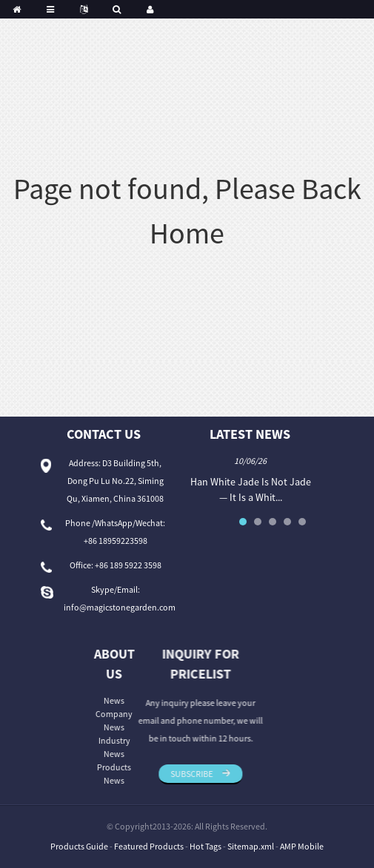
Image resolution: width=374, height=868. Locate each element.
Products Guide (79, 846)
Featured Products (149, 846)
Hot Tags (206, 846)
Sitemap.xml (251, 846)
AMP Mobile (302, 846)
